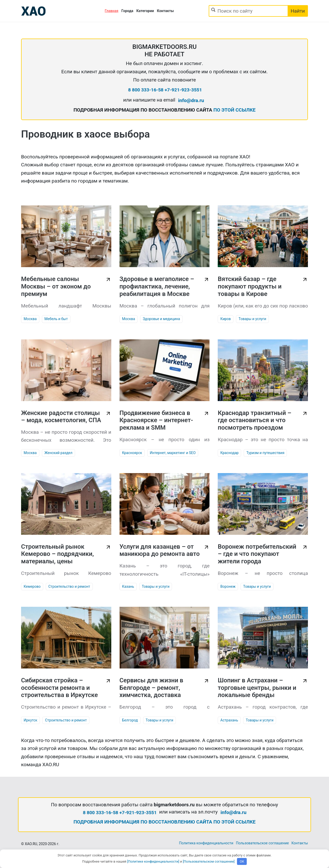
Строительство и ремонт (69, 586)
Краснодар (229, 453)
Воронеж (228, 586)
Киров (226, 319)
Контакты (166, 11)
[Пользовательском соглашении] (209, 861)
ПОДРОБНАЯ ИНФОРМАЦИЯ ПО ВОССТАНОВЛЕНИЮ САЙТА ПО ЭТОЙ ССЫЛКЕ (164, 822)
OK (242, 861)
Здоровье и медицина (161, 319)
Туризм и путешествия (265, 453)
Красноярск (132, 453)
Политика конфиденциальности (206, 843)
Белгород (130, 720)
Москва (30, 319)
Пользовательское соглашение (262, 843)
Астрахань (229, 720)
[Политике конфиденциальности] (153, 861)
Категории (145, 11)
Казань (128, 586)
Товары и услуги (252, 319)
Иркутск (30, 720)
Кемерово (32, 586)
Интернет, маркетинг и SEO (173, 453)
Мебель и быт (56, 319)
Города (127, 11)
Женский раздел (58, 453)
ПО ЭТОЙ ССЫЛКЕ (234, 110)
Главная (112, 11)
